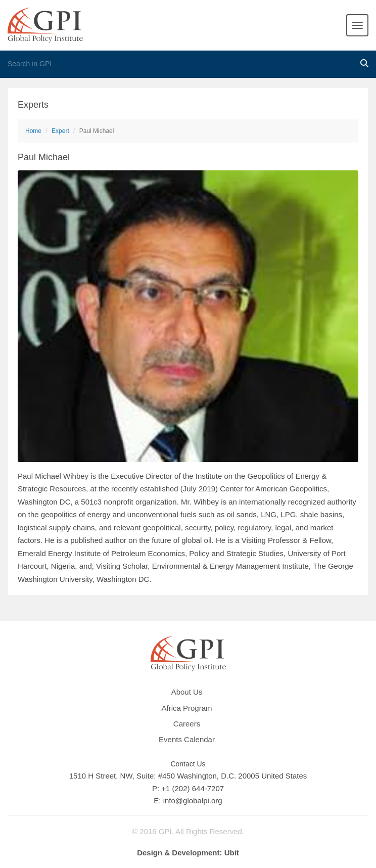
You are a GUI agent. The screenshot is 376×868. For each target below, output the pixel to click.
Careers (187, 724)
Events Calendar (187, 739)
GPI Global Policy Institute (45, 25)
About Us (187, 692)
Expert (60, 131)
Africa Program (186, 708)
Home (33, 131)
